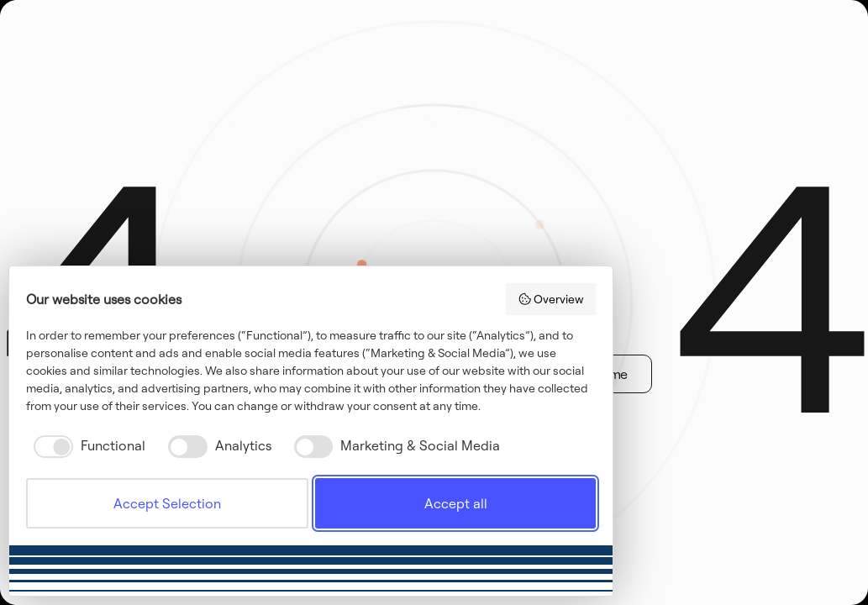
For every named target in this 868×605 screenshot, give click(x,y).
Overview (551, 299)
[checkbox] (86, 447)
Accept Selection (167, 503)
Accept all (456, 503)
